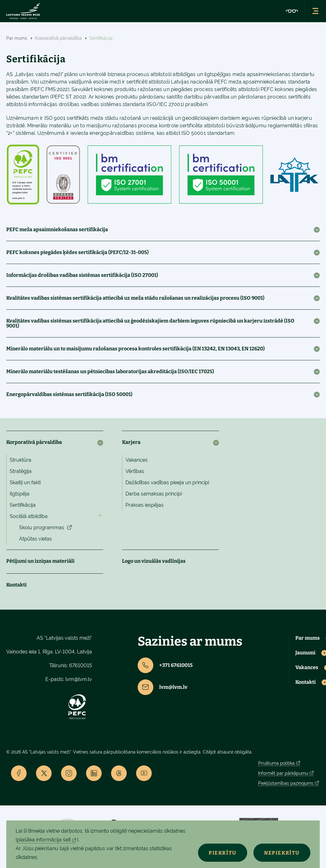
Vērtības (135, 471)
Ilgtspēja (20, 494)
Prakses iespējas (145, 505)
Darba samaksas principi (154, 494)
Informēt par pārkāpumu (283, 773)
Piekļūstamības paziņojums (286, 783)
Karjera (131, 442)
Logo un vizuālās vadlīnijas (154, 561)
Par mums (308, 638)
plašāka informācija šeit (44, 840)
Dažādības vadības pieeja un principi (167, 482)
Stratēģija (21, 471)
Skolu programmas (42, 528)
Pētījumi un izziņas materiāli (40, 561)
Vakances (137, 460)
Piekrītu (222, 853)
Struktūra (20, 460)
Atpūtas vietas (36, 539)
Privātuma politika (276, 763)
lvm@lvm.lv (79, 679)
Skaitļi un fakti (25, 482)
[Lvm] (23, 11)
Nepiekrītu (282, 853)
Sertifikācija (23, 505)
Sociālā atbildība (29, 516)
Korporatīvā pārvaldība (34, 442)
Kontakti (16, 585)
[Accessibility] (292, 11)
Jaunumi (305, 653)
